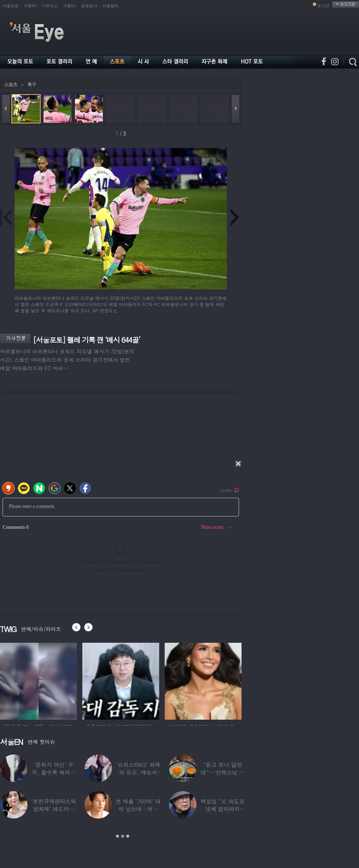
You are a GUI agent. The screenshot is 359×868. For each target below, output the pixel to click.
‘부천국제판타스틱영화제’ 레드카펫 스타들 (54, 809)
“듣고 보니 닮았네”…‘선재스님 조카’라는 (222, 772)
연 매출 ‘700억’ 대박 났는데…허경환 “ (138, 809)
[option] (38, 680)
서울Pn (30, 6)
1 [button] (117, 836)
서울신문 (11, 6)
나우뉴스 (50, 6)
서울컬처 (111, 6)
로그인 (323, 6)
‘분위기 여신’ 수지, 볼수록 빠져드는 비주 (54, 772)
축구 (31, 84)
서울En (69, 6)
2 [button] (123, 836)
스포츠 (11, 84)
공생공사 (89, 6)
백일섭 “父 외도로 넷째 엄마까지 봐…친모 (222, 809)
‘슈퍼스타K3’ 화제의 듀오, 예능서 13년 (138, 772)
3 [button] (128, 836)
